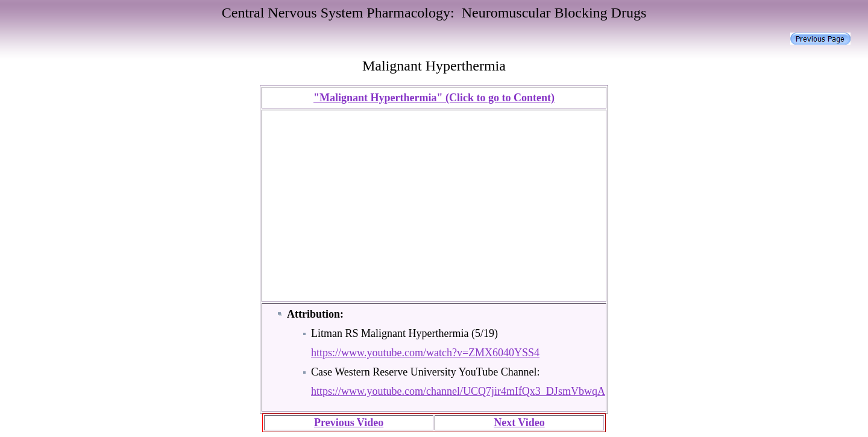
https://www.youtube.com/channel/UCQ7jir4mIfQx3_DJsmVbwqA (458, 391)
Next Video (519, 423)
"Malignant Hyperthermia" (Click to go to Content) (434, 98)
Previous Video (349, 423)
